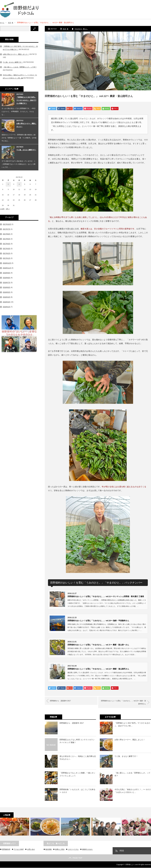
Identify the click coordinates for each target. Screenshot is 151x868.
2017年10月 (7, 224)
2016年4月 (6, 297)
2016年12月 (7, 263)
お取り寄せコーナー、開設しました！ (130, 740)
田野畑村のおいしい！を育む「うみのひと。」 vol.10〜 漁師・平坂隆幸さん (98, 621)
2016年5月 (6, 292)
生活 (10, 23)
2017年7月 (6, 229)
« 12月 (2, 209)
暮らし (85, 29)
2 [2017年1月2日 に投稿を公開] (8, 184)
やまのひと (78, 29)
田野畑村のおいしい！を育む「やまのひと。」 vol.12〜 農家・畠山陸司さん (98, 669)
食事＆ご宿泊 (60, 850)
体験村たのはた (87, 850)
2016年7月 (6, 283)
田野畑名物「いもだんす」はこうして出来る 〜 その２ (77, 791)
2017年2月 (6, 253)
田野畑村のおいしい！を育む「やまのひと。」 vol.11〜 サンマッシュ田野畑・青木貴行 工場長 (106, 597)
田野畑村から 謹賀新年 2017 (64, 701)
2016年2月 (6, 307)
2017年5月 (6, 239)
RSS (122, 851)
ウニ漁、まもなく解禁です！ (126, 756)
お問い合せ (31, 850)
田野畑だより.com (132, 865)
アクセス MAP (19, 850)
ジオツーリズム (73, 850)
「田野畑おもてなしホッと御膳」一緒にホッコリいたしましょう (77, 774)
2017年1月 (6, 258)
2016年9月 (6, 273)
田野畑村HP (6, 850)
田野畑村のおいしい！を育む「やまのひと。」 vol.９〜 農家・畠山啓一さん (98, 645)
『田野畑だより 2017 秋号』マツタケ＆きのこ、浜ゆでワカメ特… (132, 725)
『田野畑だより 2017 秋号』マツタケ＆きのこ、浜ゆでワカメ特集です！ (26, 100)
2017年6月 (6, 234)
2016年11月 (7, 268)
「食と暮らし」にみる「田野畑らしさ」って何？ (132, 774)
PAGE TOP (75, 858)
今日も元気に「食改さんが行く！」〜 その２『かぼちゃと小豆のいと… (133, 791)
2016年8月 (6, 278)
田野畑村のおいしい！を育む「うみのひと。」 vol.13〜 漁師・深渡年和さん (123, 703)
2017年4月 (6, 244)
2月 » (8, 209)
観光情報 (48, 850)
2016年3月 (6, 302)
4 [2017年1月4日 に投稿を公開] (19, 184)
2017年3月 (6, 249)
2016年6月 (6, 287)
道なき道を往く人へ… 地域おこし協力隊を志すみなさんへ (78, 758)
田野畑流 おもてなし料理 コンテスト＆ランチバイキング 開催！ (77, 741)
